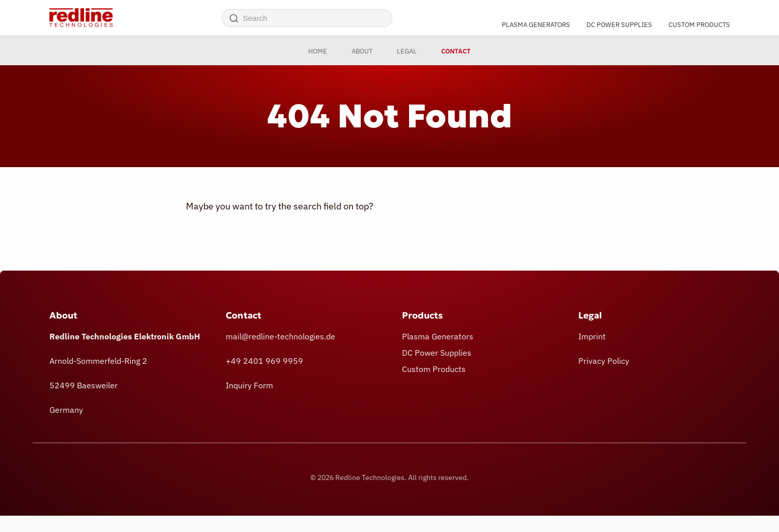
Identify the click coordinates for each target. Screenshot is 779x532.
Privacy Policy (604, 361)
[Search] (234, 18)
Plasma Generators (536, 24)
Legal (407, 51)
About (362, 51)
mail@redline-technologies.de (280, 336)
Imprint (592, 336)
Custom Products (699, 24)
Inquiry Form (249, 385)
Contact (456, 51)
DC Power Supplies (619, 24)
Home (318, 51)
